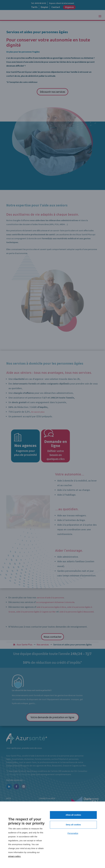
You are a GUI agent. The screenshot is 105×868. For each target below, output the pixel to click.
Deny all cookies (73, 825)
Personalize (73, 833)
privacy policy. (15, 856)
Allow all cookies (73, 815)
